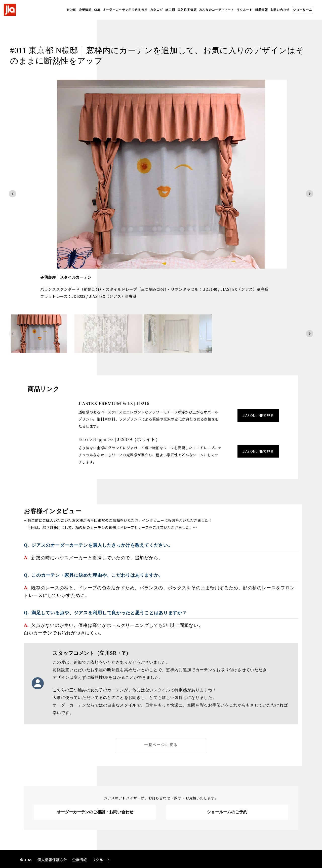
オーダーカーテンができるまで (125, 9)
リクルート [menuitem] (101, 860)
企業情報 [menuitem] (80, 860)
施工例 (170, 9)
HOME (72, 9)
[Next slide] (310, 194)
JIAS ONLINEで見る (258, 415)
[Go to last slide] (12, 194)
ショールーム (303, 9)
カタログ (157, 9)
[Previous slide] (12, 333)
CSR (97, 9)
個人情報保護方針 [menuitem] (52, 860)
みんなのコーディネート (217, 9)
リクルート (245, 9)
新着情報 (261, 9)
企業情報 (85, 9)
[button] (39, 334)
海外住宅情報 (187, 9)
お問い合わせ (280, 9)
